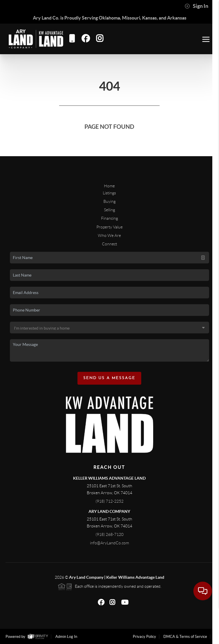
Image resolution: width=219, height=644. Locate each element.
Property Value (110, 227)
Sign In (196, 6)
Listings (109, 193)
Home (109, 186)
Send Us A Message (109, 378)
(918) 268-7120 (110, 534)
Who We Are (109, 235)
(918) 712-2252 (110, 501)
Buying (110, 201)
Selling (110, 210)
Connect (110, 244)
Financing (110, 218)
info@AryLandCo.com (110, 543)
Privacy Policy (144, 637)
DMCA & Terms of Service (185, 637)
